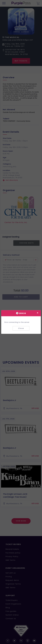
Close (21, 328)
